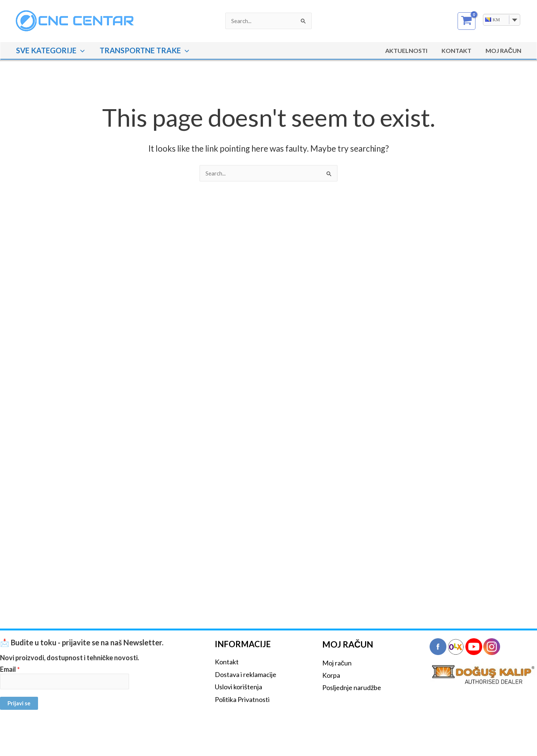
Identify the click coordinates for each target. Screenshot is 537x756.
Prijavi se (19, 703)
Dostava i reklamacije (246, 674)
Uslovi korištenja (238, 687)
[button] (81, 50)
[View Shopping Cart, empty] (467, 21)
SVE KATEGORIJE (50, 50)
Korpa (331, 675)
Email (10, 669)
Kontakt (460, 50)
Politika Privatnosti (242, 699)
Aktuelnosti (412, 50)
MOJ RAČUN (505, 50)
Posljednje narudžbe (352, 687)
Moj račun (337, 663)
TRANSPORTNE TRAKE (144, 50)
